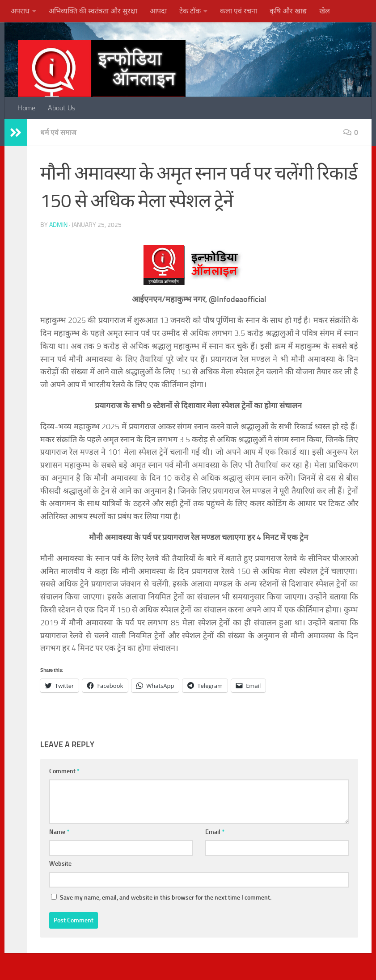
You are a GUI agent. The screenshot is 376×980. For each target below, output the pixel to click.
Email (215, 832)
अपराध (20, 11)
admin (58, 225)
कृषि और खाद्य (288, 11)
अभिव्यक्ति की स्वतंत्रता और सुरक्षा (93, 11)
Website (60, 864)
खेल (325, 11)
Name (59, 832)
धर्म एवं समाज (59, 132)
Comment (64, 771)
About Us (61, 108)
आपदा (158, 11)
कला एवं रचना (239, 11)
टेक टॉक (190, 11)
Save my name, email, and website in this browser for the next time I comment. (166, 898)
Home (26, 108)
